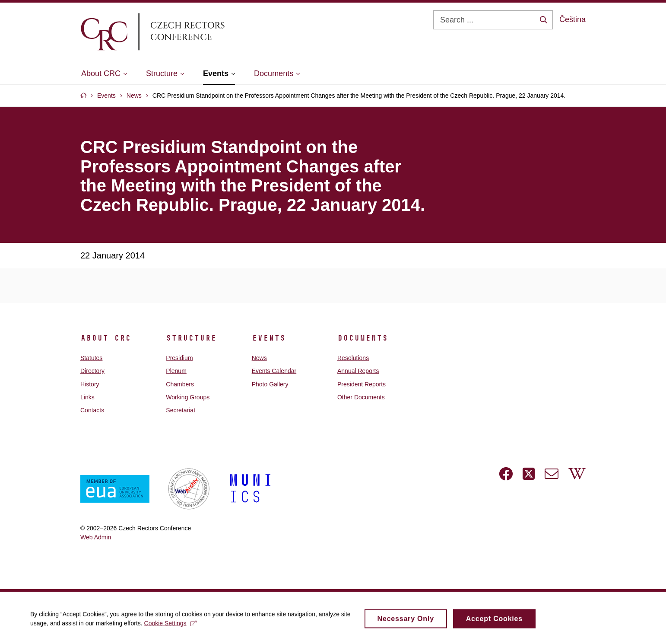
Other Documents (361, 397)
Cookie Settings (170, 627)
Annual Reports (358, 371)
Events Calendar (274, 371)
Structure (191, 338)
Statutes (91, 358)
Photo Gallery (270, 384)
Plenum (176, 371)
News (259, 358)
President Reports (362, 384)
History (90, 384)
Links (87, 397)
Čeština (572, 19)
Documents (363, 338)
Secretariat (181, 410)
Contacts (92, 410)
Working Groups (188, 397)
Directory (92, 371)
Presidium (179, 358)
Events (269, 338)
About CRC (106, 338)
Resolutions (353, 358)
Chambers (180, 384)
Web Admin (96, 537)
